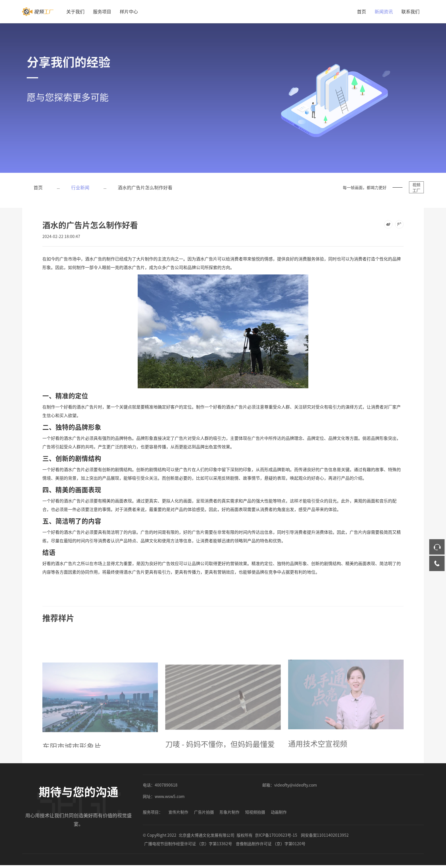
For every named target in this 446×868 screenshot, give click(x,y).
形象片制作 (230, 812)
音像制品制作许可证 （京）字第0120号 (271, 844)
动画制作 (279, 812)
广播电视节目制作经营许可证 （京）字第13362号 (188, 844)
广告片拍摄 (204, 812)
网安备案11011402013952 (325, 835)
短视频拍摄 (255, 812)
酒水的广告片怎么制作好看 (145, 187)
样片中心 (129, 11)
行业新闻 (80, 187)
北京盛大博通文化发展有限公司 (207, 835)
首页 (362, 11)
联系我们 (410, 11)
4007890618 (166, 785)
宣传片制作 (178, 812)
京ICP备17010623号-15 (276, 835)
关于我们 (75, 11)
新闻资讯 (384, 11)
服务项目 (102, 11)
